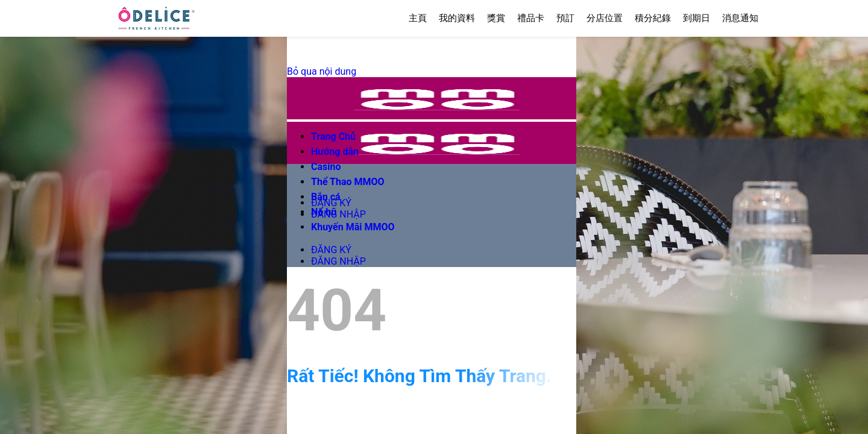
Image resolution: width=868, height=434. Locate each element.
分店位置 (605, 18)
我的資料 (457, 18)
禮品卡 (531, 18)
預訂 (565, 18)
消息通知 (740, 18)
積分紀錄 (653, 18)
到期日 (697, 18)
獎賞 (496, 18)
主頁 (418, 18)
